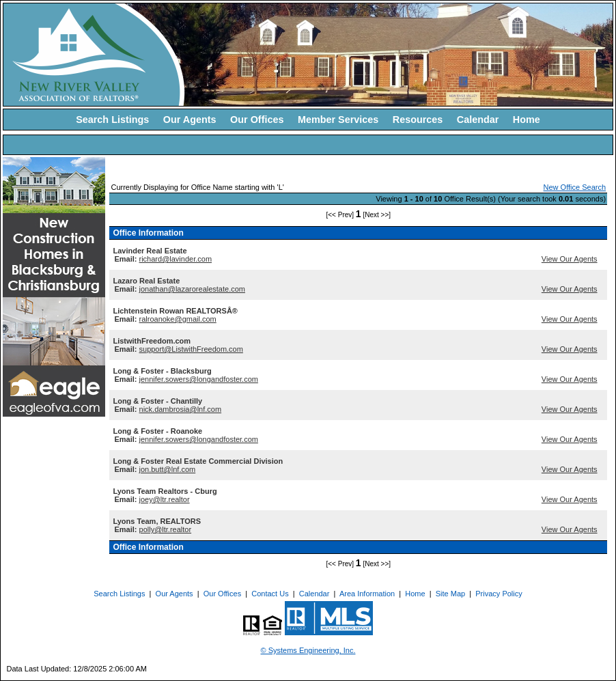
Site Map (450, 594)
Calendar (478, 120)
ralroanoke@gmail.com (178, 319)
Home (527, 120)
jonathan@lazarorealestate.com (192, 289)
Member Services (338, 120)
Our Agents (190, 120)
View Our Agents (570, 259)
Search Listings (112, 120)
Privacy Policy (499, 594)
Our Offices (257, 120)
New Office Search (575, 187)
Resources (418, 120)
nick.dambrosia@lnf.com (181, 409)
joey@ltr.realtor (165, 499)
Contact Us (270, 594)
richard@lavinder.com (176, 259)
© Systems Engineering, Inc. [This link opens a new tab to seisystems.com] (308, 650)
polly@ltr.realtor (166, 529)
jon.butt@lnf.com (168, 469)
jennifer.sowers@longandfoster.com (199, 379)
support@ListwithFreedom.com (191, 349)
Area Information (367, 594)
